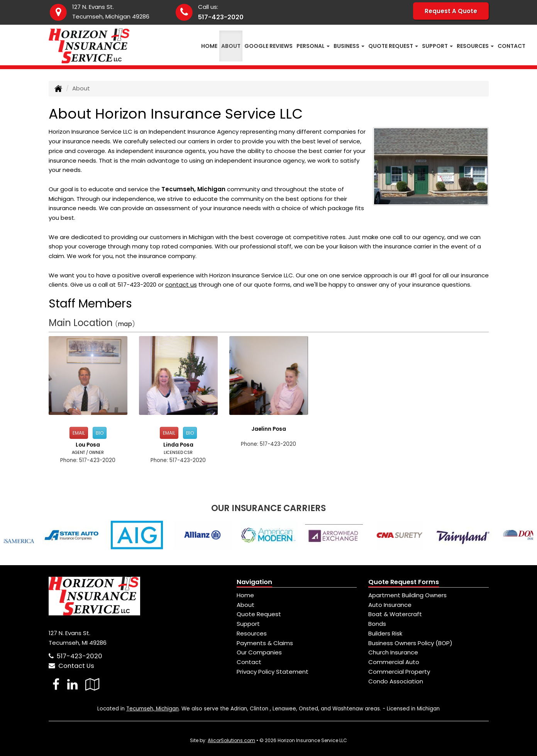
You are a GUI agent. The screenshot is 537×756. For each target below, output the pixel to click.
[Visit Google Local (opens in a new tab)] (92, 684)
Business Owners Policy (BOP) (410, 643)
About (231, 46)
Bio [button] (100, 433)
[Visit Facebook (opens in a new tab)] (56, 684)
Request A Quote (451, 11)
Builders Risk (385, 633)
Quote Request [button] (393, 46)
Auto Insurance (390, 605)
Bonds (377, 624)
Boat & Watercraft (395, 614)
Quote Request (259, 614)
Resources (252, 633)
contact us (181, 285)
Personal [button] (313, 46)
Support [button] (437, 46)
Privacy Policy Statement (273, 672)
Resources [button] (475, 46)
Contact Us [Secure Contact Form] (71, 666)
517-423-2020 (221, 17)
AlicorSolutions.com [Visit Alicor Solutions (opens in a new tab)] (231, 740)
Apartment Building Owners (407, 595)
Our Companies (259, 652)
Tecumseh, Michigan (152, 709)
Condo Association (396, 681)
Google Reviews (268, 46)
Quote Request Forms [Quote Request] (404, 582)
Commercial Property (399, 672)
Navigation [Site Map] (254, 582)
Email (79, 433)
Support (248, 624)
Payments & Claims (265, 643)
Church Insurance (393, 652)
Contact (512, 46)
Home (209, 46)
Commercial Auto (394, 662)
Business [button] (349, 46)
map (125, 324)
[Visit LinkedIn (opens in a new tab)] (72, 684)
